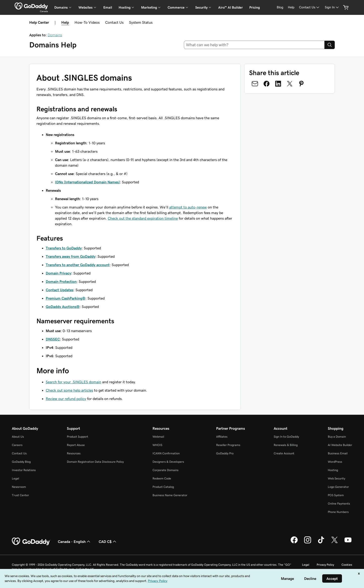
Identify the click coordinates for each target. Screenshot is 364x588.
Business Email (338, 453)
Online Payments (339, 504)
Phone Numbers (338, 512)
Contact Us (114, 22)
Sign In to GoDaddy (286, 437)
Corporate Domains (166, 470)
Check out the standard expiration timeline (143, 218)
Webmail (158, 437)
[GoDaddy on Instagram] (308, 543)
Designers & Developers (168, 462)
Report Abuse (76, 445)
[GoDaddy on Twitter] (335, 543)
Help (65, 22)
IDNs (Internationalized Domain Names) (87, 182)
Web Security (336, 478)
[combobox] (254, 45)
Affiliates (222, 437)
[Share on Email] (255, 84)
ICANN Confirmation (166, 453)
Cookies (347, 565)
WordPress (335, 462)
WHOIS (157, 445)
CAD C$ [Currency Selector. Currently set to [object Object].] (108, 542)
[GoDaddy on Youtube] (348, 543)
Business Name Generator (170, 495)
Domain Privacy (58, 273)
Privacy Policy (325, 565)
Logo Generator (338, 487)
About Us (18, 437)
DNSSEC (53, 339)
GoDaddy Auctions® (63, 307)
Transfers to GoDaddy (64, 248)
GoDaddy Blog (21, 462)
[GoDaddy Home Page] (31, 542)
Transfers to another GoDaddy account (78, 265)
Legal (15, 478)
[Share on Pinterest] (301, 84)
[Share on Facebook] (266, 84)
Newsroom (19, 487)
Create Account (284, 453)
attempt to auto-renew (188, 207)
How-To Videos (87, 22)
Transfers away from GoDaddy (71, 256)
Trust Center (20, 495)
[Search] (330, 45)
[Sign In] (332, 7)
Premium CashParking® (66, 298)
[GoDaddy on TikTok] (321, 543)
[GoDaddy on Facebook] (294, 543)
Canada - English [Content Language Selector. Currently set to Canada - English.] (75, 542)
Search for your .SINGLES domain (73, 382)
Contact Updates (60, 290)
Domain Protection (61, 281)
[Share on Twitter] (290, 84)
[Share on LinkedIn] (278, 84)
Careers (17, 445)
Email (108, 7)
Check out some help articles (69, 390)
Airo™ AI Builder (231, 7)
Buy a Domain (337, 437)
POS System (336, 495)
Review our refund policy (66, 399)
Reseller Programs (228, 445)
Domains (55, 35)
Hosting (333, 470)
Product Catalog (163, 487)
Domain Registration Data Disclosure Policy (95, 462)
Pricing (255, 7)
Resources (74, 453)
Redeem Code (162, 478)
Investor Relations (24, 470)
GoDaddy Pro (225, 453)
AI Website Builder (340, 445)
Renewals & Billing (286, 445)
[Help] (291, 7)
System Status (141, 22)
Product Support (78, 437)
